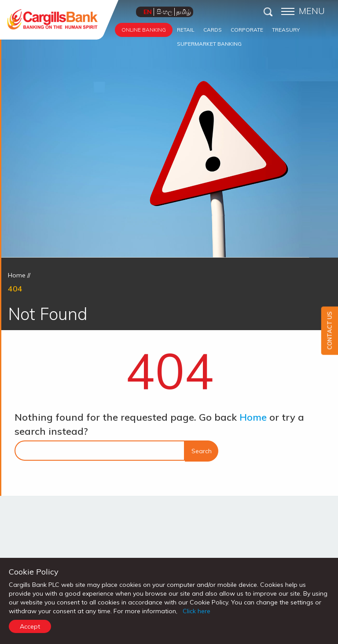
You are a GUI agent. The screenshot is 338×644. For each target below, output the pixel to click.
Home (17, 275)
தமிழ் (184, 12)
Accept (30, 626)
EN (148, 12)
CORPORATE (247, 30)
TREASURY (286, 30)
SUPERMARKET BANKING (209, 44)
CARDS (213, 30)
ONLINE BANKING (144, 30)
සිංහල (165, 12)
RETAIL (186, 30)
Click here (197, 611)
